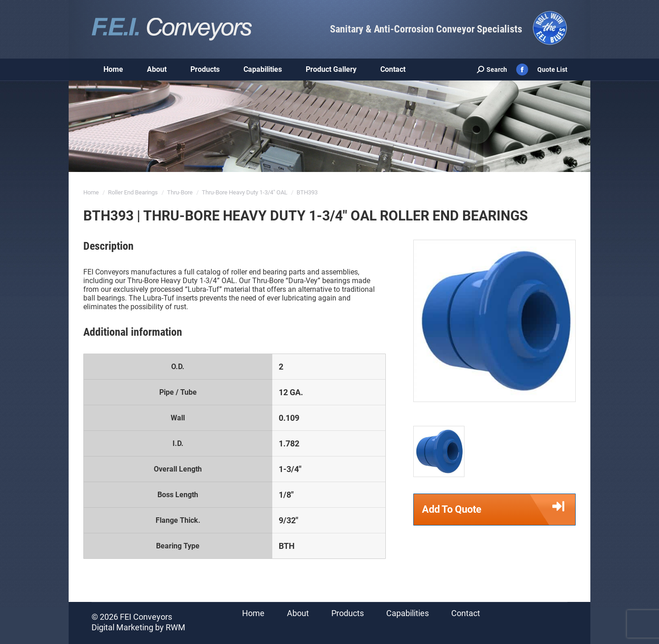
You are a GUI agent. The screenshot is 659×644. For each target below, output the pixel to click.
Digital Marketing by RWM (138, 627)
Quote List (552, 70)
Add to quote (499, 510)
